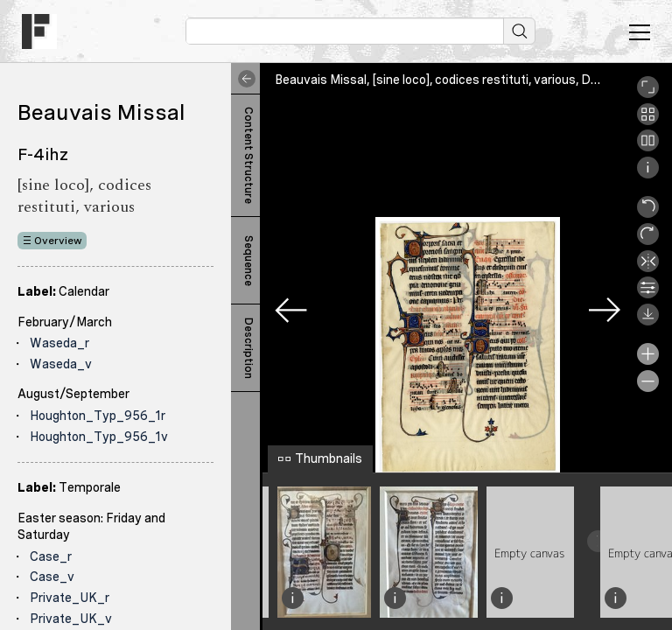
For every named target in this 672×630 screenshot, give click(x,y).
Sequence (248, 261)
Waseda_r (59, 343)
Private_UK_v (71, 619)
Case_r (51, 556)
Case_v (52, 577)
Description (248, 348)
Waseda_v (61, 364)
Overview (58, 241)
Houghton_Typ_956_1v (99, 437)
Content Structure (248, 155)
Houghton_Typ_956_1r (98, 416)
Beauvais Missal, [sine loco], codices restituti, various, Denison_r (458, 80)
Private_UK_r (70, 598)
